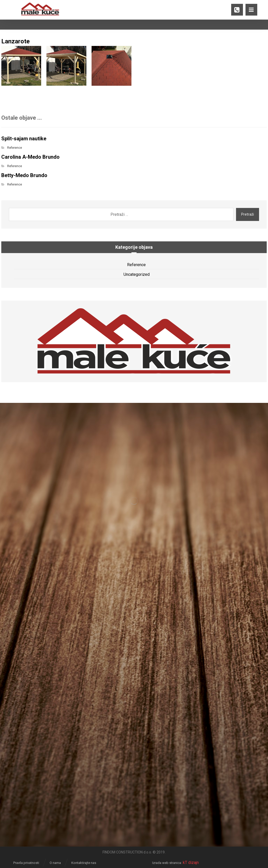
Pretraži (248, 214)
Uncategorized (137, 274)
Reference (15, 148)
